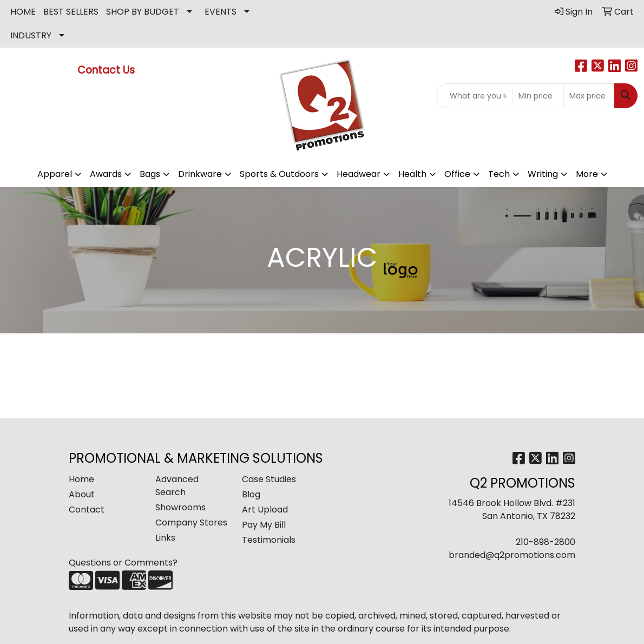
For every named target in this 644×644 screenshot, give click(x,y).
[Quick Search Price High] (589, 96)
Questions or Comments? (123, 563)
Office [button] (457, 174)
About (82, 494)
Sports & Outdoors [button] (279, 174)
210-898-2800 (546, 542)
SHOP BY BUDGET (143, 12)
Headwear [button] (359, 174)
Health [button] (412, 174)
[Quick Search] (474, 96)
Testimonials (269, 540)
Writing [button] (543, 174)
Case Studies (269, 479)
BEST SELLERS (71, 12)
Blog (251, 494)
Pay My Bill (264, 525)
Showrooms (180, 507)
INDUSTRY (31, 35)
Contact (87, 510)
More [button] (587, 174)
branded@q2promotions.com (512, 555)
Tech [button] (499, 174)
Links (165, 538)
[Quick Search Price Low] (538, 96)
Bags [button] (150, 174)
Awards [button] (106, 174)
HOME (23, 12)
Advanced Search (177, 486)
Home (81, 479)
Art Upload (265, 510)
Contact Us (107, 70)
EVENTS (221, 12)
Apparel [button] (55, 174)
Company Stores (191, 523)
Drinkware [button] (200, 174)
